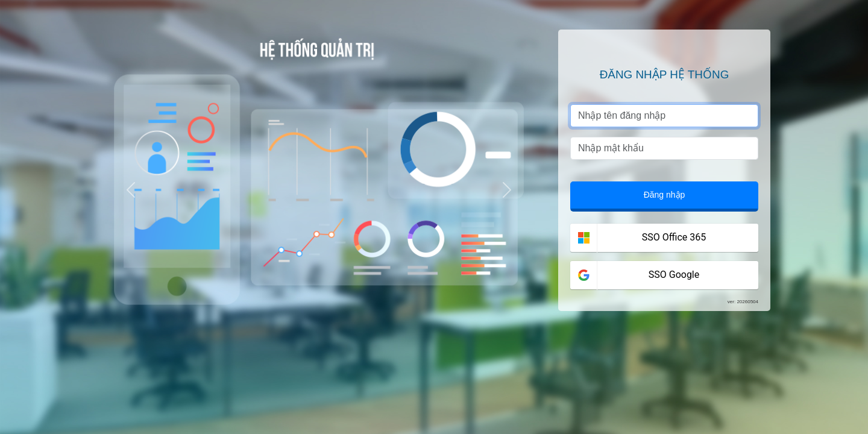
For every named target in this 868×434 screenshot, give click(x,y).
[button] (131, 190)
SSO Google (674, 275)
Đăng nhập (665, 195)
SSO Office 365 (674, 237)
